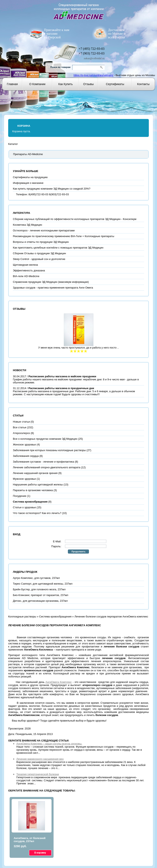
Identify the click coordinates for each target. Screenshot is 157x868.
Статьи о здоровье (24, 507)
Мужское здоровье (24, 479)
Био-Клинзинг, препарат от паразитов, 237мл (41, 595)
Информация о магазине (28, 183)
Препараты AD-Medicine (28, 154)
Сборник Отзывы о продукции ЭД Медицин (39, 253)
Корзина (24, 126)
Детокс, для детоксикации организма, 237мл (40, 601)
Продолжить (78, 552)
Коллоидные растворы (22, 617)
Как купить (65, 84)
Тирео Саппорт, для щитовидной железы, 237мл (43, 584)
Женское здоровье (24, 445)
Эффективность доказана (29, 270)
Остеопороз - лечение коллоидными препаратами (44, 230)
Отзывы (88, 84)
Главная (12, 84)
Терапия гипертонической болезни (38, 774)
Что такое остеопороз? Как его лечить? (37, 513)
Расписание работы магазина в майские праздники (62, 376)
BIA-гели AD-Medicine (26, 276)
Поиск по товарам (61, 67)
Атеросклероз (21, 433)
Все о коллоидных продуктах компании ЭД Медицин (45, 439)
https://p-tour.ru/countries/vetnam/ (93, 75)
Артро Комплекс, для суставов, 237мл (36, 578)
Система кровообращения (55, 617)
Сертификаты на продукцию (30, 177)
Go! (102, 67)
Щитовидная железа (25, 265)
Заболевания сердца (26, 456)
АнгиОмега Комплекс (58, 682)
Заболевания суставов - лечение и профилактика (43, 462)
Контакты (143, 84)
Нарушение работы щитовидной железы (38, 485)
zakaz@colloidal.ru (94, 58)
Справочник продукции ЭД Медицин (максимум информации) (51, 282)
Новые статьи (21, 422)
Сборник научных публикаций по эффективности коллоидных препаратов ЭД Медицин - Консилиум (75, 219)
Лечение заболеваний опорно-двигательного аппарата (47, 467)
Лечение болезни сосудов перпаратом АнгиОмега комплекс (111, 617)
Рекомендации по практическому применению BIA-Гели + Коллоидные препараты (64, 236)
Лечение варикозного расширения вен (40, 759)
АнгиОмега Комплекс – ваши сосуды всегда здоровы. (49, 744)
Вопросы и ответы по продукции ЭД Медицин (41, 242)
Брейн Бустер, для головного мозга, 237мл (39, 589)
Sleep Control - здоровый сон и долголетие (39, 259)
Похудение (20, 496)
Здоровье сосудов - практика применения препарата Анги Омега (53, 288)
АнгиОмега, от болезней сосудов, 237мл (30, 840)
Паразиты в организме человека (33, 490)
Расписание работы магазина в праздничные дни (61, 388)
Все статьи (20, 427)
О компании (37, 84)
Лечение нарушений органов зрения (35, 473)
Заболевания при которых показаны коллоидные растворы (49, 450)
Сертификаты (115, 84)
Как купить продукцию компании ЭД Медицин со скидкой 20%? (52, 189)
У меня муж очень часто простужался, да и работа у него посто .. (78, 348)
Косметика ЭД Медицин (27, 225)
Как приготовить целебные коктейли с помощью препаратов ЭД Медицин (58, 248)
